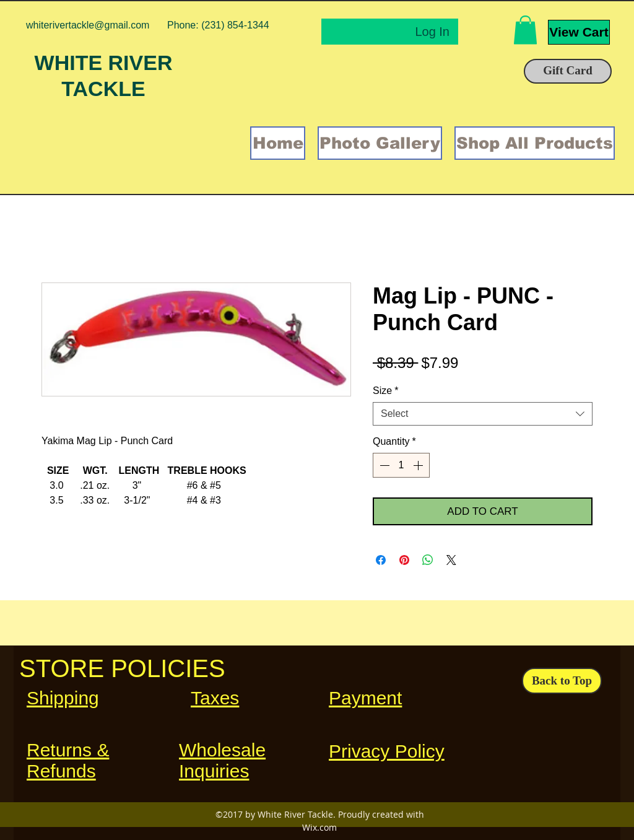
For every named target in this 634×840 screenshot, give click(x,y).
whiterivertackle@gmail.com (88, 25)
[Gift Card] (568, 71)
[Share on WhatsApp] (428, 560)
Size (385, 391)
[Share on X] (451, 560)
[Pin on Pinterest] (404, 560)
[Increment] (419, 465)
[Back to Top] (562, 681)
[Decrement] (383, 465)
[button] (525, 30)
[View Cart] (579, 32)
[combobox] (483, 414)
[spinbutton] (401, 465)
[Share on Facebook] (381, 560)
